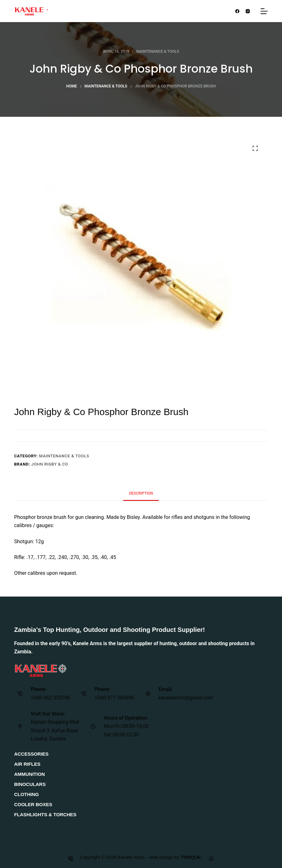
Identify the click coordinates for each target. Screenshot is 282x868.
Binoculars (30, 784)
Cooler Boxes (33, 804)
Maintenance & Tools (158, 51)
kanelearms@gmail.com (186, 698)
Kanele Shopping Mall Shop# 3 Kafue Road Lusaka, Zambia (55, 730)
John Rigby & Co (50, 464)
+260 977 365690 (114, 698)
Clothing (27, 794)
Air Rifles (27, 764)
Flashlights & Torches (45, 814)
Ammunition (30, 774)
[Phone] (71, 859)
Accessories (31, 754)
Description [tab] (141, 493)
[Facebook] (237, 11)
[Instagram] (248, 11)
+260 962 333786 (50, 698)
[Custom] (212, 859)
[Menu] (264, 11)
